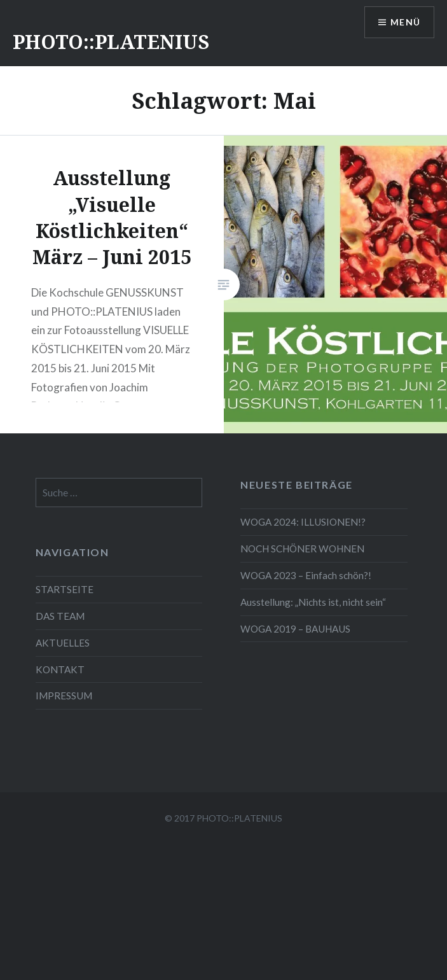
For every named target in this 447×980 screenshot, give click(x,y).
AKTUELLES (63, 643)
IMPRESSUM (64, 696)
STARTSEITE (65, 589)
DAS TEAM (60, 616)
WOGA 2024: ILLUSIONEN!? (303, 522)
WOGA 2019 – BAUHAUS (295, 629)
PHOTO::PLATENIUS (111, 42)
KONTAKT (60, 669)
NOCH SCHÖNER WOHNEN (302, 549)
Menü (405, 23)
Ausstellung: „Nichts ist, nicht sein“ (313, 602)
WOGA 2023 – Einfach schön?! (306, 575)
